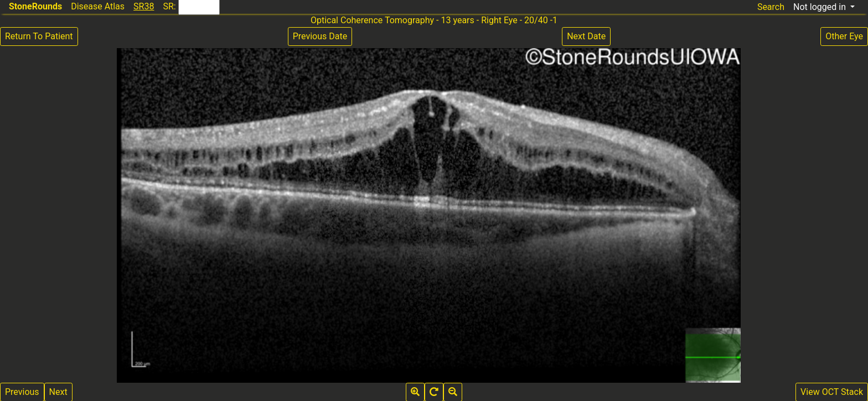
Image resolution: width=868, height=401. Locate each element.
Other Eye (844, 36)
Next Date (586, 36)
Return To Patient (39, 36)
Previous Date (320, 36)
